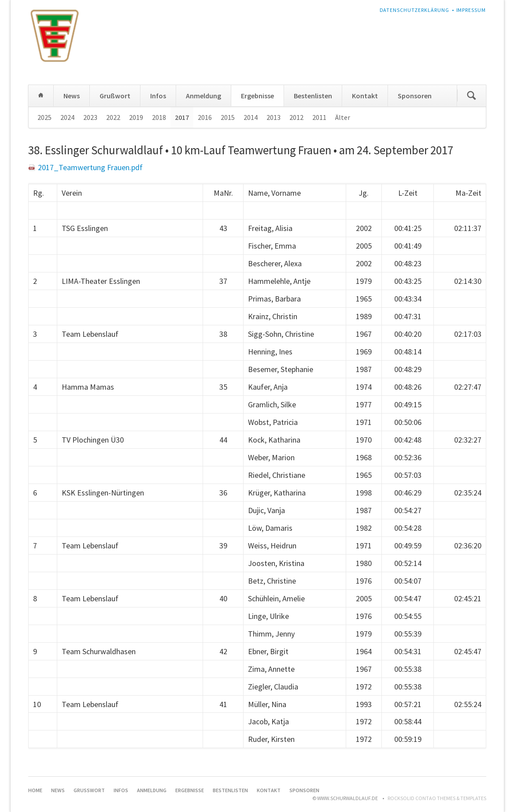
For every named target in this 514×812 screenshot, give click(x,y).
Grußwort (115, 96)
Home (41, 96)
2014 (251, 117)
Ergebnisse (257, 96)
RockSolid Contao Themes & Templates (437, 798)
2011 (319, 117)
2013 (274, 117)
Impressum (471, 10)
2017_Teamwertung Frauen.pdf (90, 167)
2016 (205, 117)
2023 (90, 117)
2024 (67, 117)
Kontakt (365, 96)
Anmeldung (203, 96)
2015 (228, 117)
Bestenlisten (313, 96)
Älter (343, 117)
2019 (136, 117)
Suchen (472, 96)
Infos (158, 96)
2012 (296, 117)
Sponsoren (415, 96)
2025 (44, 117)
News (72, 96)
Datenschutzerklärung (415, 10)
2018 (159, 117)
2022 (113, 117)
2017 (182, 117)
